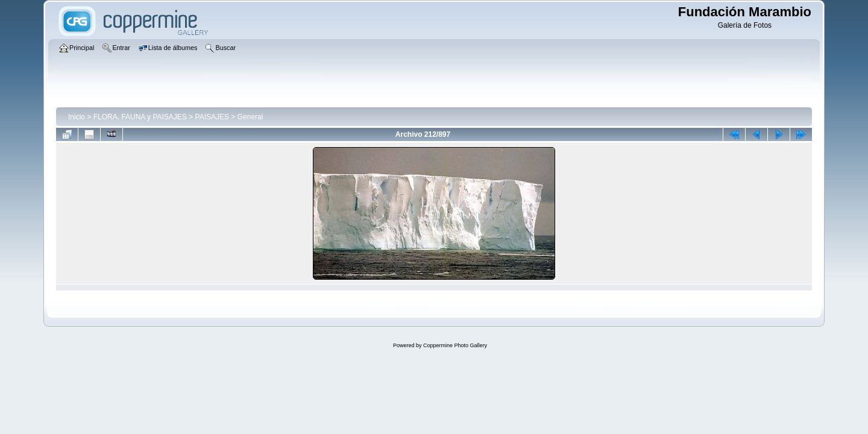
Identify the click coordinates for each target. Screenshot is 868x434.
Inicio (77, 117)
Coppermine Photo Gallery (455, 345)
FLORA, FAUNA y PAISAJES (140, 117)
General (250, 117)
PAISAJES (212, 117)
